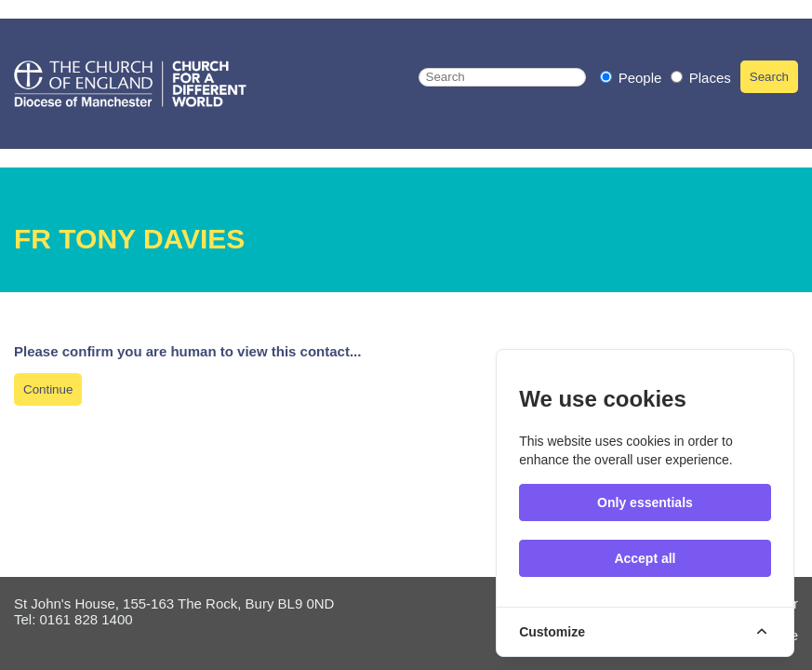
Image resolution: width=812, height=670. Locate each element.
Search (769, 77)
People (633, 78)
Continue (48, 389)
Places (701, 78)
